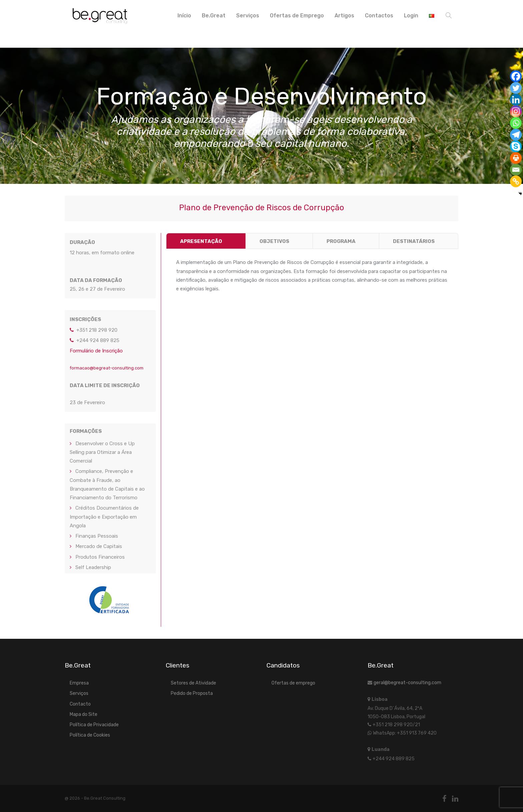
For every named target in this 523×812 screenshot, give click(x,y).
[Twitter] (516, 88)
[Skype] (516, 146)
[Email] (516, 170)
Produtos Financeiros (100, 557)
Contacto (80, 704)
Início (184, 16)
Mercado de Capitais (99, 546)
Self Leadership (93, 567)
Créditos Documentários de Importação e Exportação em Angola (104, 517)
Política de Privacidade (94, 725)
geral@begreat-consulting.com (407, 683)
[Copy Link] (516, 181)
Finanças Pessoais (97, 536)
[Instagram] (516, 111)
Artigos (344, 16)
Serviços (248, 16)
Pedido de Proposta (192, 693)
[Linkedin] (516, 100)
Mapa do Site (84, 714)
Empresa (79, 683)
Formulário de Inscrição (96, 351)
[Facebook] (516, 76)
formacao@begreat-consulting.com (107, 368)
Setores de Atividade (193, 683)
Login (411, 16)
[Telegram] (516, 135)
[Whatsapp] (516, 123)
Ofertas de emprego (293, 683)
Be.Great (214, 16)
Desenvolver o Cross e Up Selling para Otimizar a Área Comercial (102, 452)
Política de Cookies (90, 735)
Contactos (379, 16)
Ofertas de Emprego (297, 16)
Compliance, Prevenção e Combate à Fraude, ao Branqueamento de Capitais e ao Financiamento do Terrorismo (107, 484)
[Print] (516, 158)
